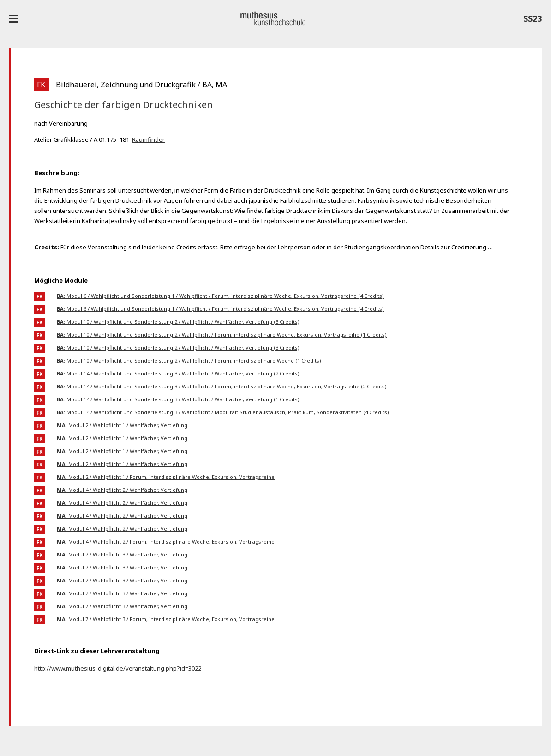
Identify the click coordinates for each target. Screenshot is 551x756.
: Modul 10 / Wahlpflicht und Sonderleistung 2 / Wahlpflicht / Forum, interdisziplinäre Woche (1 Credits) (189, 360)
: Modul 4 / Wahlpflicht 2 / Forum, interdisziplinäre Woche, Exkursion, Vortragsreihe (166, 541)
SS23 (533, 20)
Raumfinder (148, 139)
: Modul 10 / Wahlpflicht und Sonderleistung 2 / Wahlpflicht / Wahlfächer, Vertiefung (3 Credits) (178, 322)
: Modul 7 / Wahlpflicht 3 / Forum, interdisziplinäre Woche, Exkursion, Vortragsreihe (166, 619)
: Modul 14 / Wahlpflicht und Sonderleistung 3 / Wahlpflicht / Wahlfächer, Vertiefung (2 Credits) (178, 373)
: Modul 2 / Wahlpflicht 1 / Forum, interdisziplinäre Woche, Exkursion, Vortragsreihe (166, 477)
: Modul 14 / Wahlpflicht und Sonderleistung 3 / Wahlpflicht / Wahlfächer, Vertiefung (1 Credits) (178, 399)
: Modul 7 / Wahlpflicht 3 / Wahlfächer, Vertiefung (122, 554)
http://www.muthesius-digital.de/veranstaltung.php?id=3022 (118, 668)
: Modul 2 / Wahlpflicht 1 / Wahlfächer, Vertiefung (122, 425)
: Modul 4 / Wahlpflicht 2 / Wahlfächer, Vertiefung (122, 490)
